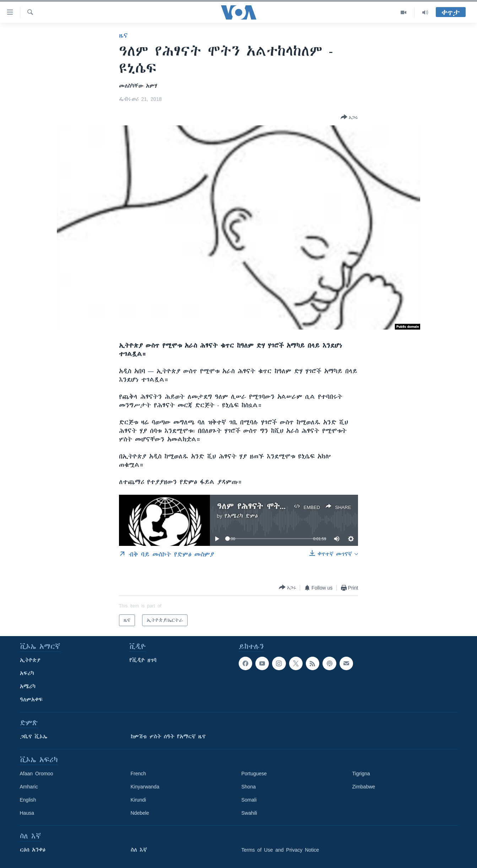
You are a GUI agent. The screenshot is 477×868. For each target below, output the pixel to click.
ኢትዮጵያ (30, 660)
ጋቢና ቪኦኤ (34, 737)
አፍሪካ (27, 673)
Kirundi (139, 800)
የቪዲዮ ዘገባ (143, 660)
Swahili (249, 813)
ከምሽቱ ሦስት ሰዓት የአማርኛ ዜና (168, 737)
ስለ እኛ (139, 850)
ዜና (123, 36)
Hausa (27, 813)
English (28, 800)
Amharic (29, 787)
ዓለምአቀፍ (31, 700)
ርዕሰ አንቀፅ (33, 850)
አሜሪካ (28, 687)
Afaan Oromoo (37, 774)
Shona (249, 787)
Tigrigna (361, 774)
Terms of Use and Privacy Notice (280, 850)
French (139, 774)
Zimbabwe (364, 787)
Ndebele (140, 813)
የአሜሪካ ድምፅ (241, 516)
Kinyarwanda (145, 787)
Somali (249, 800)
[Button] (349, 118)
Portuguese (254, 774)
